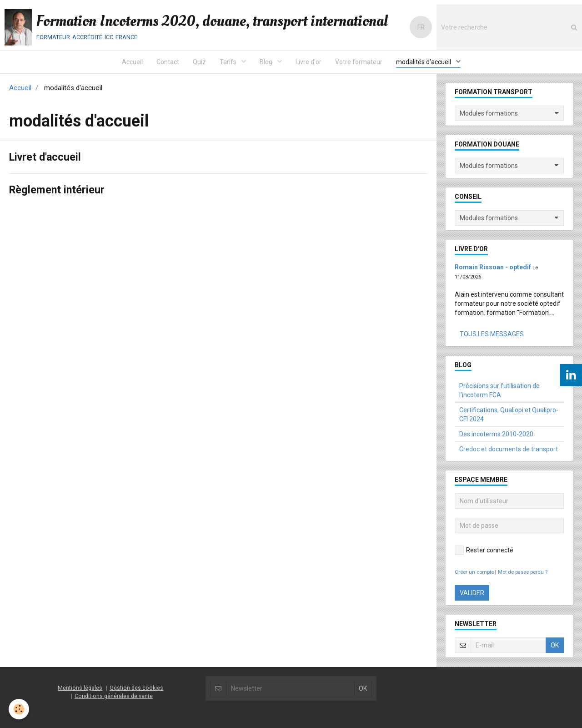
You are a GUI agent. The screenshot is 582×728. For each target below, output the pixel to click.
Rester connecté (484, 550)
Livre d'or (309, 62)
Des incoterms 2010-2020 (496, 434)
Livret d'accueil (46, 158)
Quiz (199, 62)
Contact (168, 62)
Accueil (132, 62)
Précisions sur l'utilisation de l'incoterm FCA (499, 390)
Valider (472, 593)
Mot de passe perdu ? (523, 572)
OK (555, 645)
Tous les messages (492, 334)
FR (421, 27)
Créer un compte (474, 572)
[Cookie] (19, 709)
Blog (267, 62)
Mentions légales (80, 688)
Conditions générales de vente (114, 696)
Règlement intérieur (58, 191)
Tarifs (229, 62)
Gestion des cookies (136, 688)
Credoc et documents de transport (509, 449)
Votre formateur (359, 62)
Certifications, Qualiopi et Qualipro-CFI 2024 (509, 415)
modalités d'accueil (424, 62)
